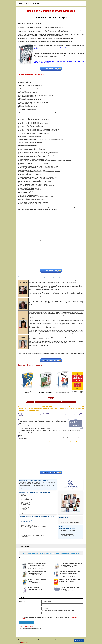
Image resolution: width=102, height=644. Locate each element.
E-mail (21, 613)
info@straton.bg (25, 642)
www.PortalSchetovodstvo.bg (26, 520)
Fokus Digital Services (79, 641)
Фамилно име (23, 601)
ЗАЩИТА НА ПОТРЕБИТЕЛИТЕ (78, 631)
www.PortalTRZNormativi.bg (26, 521)
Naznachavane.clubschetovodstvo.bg (29, 3)
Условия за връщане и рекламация (26, 626)
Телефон (21, 608)
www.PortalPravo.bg (24, 523)
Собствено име (23, 605)
